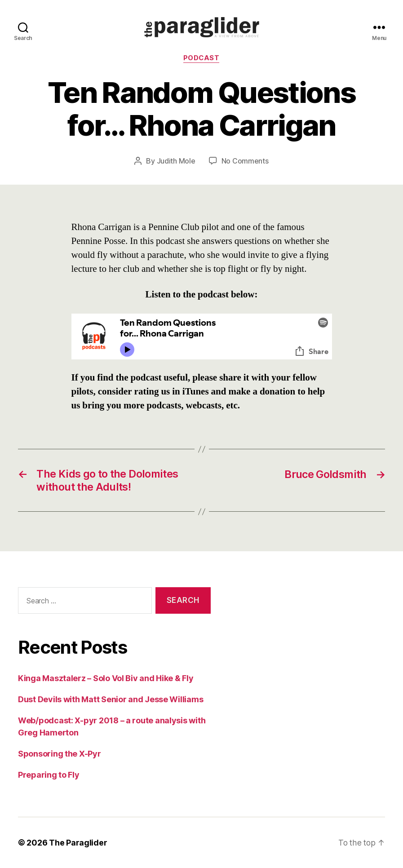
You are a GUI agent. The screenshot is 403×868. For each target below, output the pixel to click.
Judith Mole (176, 161)
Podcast (202, 58)
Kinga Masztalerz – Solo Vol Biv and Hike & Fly (106, 678)
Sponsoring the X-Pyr (60, 754)
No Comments (245, 161)
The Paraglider (78, 843)
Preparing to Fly (49, 775)
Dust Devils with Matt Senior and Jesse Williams (111, 699)
